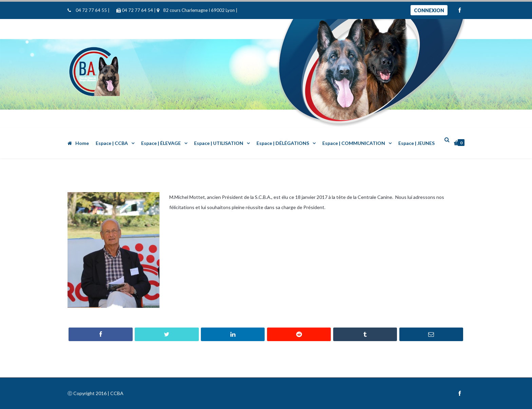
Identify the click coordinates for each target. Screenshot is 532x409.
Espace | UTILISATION (219, 143)
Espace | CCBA (112, 143)
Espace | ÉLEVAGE (161, 143)
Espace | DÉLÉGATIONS (283, 143)
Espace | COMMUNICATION (354, 143)
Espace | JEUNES (416, 143)
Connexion (429, 10)
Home (78, 143)
